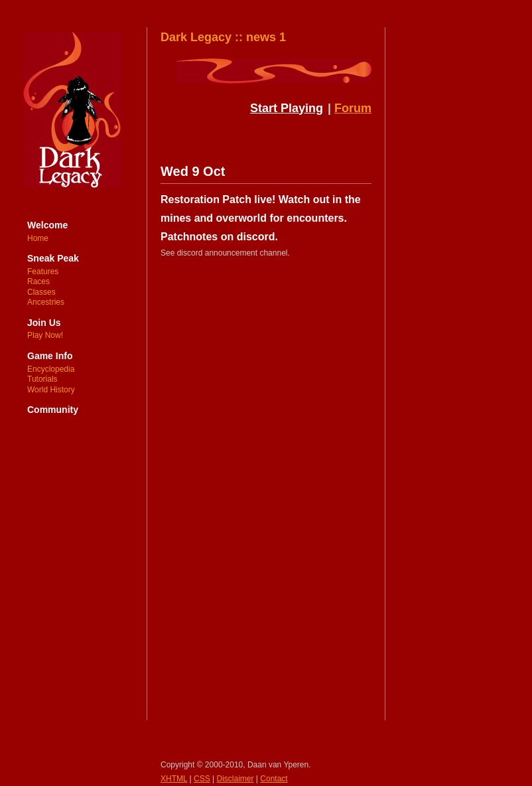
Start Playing (287, 108)
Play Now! (45, 335)
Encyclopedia (51, 369)
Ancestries (46, 302)
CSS (202, 779)
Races (38, 281)
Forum (353, 108)
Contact (274, 779)
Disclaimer (235, 779)
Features (43, 272)
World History (51, 390)
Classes (41, 292)
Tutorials (42, 379)
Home (38, 238)
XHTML (174, 779)
